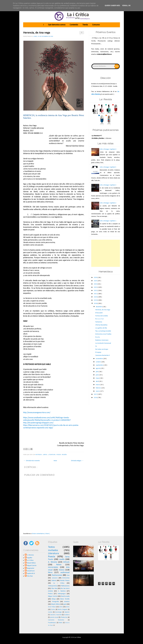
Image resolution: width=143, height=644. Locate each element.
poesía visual (54, 617)
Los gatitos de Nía (101, 328)
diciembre (99, 307)
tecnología (58, 612)
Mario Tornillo (65, 599)
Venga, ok (126, 6)
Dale (117, 66)
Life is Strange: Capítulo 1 (108, 221)
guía (65, 604)
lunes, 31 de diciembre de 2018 (43, 36)
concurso (55, 578)
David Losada (65, 596)
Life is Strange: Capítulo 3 (108, 185)
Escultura (67, 615)
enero (98, 391)
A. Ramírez (62, 591)
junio (97, 375)
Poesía (59, 455)
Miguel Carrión (32, 566)
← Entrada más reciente (32, 461)
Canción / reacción (56, 615)
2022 (96, 291)
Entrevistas (66, 578)
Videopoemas (53, 586)
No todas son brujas (102, 349)
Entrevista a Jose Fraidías (103, 334)
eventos (67, 602)
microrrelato (53, 567)
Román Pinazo (65, 581)
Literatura (52, 455)
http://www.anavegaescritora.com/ (37, 413)
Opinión (67, 612)
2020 (96, 297)
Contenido (74, 25)
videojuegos (62, 594)
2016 (96, 398)
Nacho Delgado (63, 610)
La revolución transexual (103, 343)
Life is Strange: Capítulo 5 (108, 167)
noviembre (100, 359)
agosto (98, 368)
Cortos (53, 610)
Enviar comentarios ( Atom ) (41, 534)
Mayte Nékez (31, 563)
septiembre (100, 365)
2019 (96, 300)
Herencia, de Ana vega (37, 33)
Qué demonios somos (57, 25)
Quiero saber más (112, 6)
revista (50, 612)
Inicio (55, 461)
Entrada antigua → (77, 461)
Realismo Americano (102, 340)
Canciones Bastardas (56, 620)
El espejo (98, 352)
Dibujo (54, 599)
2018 (96, 303)
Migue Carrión (53, 596)
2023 (96, 287)
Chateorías (64, 617)
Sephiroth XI (31, 573)
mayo (98, 378)
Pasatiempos (52, 623)
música (62, 570)
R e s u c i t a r (100, 319)
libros (45, 455)
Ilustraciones (57, 575)
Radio (61, 623)
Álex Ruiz (30, 576)
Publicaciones (65, 586)
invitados (39, 455)
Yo (96, 346)
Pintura (50, 594)
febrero (99, 388)
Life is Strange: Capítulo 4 (108, 149)
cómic (61, 607)
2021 (96, 294)
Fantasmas (99, 322)
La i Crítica (30, 560)
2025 (96, 281)
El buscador (99, 313)
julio (97, 372)
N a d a (98, 337)
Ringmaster (31, 568)
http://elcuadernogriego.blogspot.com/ (39, 423)
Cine (68, 575)
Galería (54, 581)
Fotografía (55, 602)
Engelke (30, 558)
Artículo (66, 562)
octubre (99, 362)
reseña (64, 455)
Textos (51, 547)
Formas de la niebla (102, 316)
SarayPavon (31, 571)
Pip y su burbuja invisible (103, 331)
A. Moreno (30, 555)
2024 (96, 284)
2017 (96, 394)
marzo (98, 385)
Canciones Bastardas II (102, 355)
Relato (59, 565)
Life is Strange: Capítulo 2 (108, 203)
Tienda (85, 25)
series (68, 607)
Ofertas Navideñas (101, 325)
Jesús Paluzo (52, 607)
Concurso (96, 25)
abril (97, 381)
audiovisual (65, 573)
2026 (96, 278)
